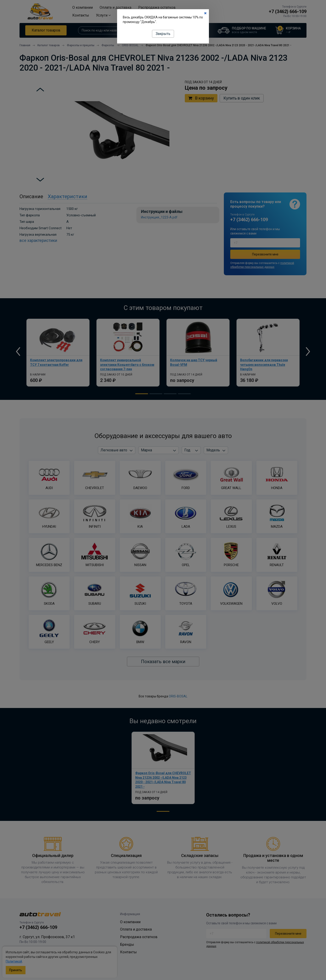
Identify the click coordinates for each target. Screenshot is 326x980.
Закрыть (163, 34)
